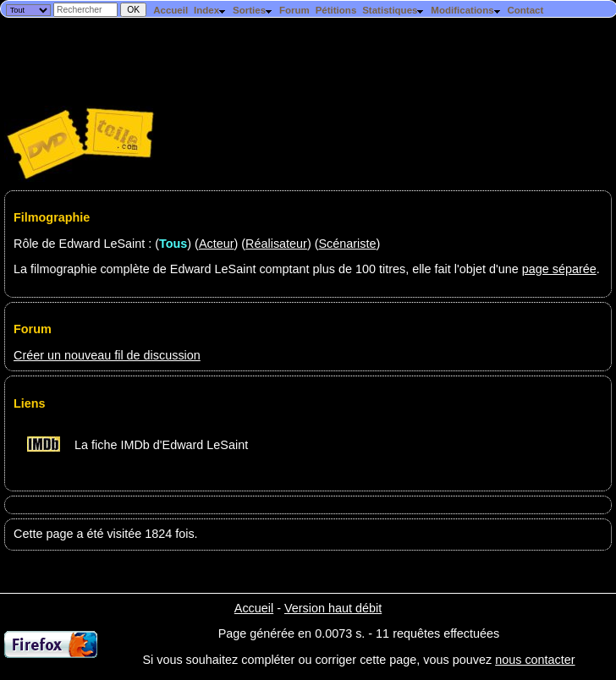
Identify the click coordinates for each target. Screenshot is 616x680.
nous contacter (535, 660)
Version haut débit (333, 608)
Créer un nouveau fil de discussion (107, 355)
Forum (294, 10)
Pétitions (336, 10)
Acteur (217, 244)
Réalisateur (276, 244)
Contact (525, 10)
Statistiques (393, 10)
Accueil (170, 10)
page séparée (559, 269)
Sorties (253, 10)
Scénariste (347, 244)
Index (210, 10)
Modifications (466, 10)
